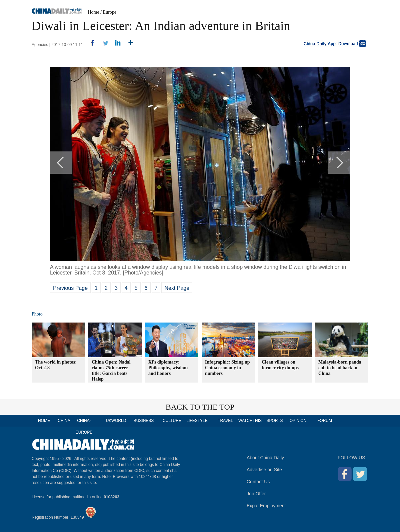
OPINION (298, 421)
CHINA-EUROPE (84, 426)
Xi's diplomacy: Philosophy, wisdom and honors (168, 368)
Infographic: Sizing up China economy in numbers (227, 368)
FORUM (325, 421)
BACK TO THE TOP (200, 407)
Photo (37, 314)
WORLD (119, 421)
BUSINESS (144, 421)
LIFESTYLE (197, 421)
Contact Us (258, 482)
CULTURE (172, 421)
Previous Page (70, 288)
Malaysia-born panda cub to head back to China (340, 368)
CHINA (64, 421)
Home (94, 12)
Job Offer (256, 494)
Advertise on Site (264, 470)
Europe (110, 12)
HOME (44, 421)
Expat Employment (266, 506)
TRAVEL (225, 421)
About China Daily (265, 458)
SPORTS (274, 421)
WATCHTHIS (250, 421)
